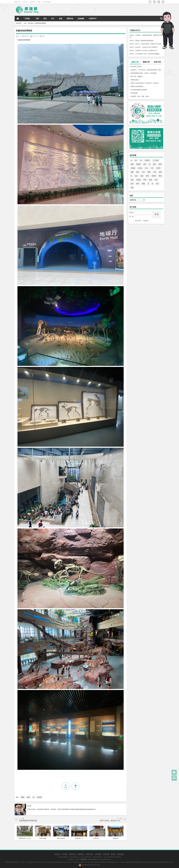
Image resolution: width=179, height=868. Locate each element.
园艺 (155, 164)
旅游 (138, 172)
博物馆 (138, 164)
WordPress (108, 859)
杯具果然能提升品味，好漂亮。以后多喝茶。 (144, 73)
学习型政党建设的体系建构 (139, 90)
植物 (149, 172)
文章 (37, 19)
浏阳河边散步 (135, 80)
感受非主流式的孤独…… (138, 86)
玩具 (136, 176)
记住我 (145, 221)
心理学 (158, 168)
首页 (18, 19)
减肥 (132, 164)
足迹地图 (81, 19)
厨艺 (145, 164)
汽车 (155, 172)
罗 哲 (29, 806)
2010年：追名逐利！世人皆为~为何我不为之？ (144, 51)
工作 (152, 168)
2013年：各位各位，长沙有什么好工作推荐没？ (144, 47)
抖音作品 (25, 2)
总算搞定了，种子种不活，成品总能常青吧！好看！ (146, 70)
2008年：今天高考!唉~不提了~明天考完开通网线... (145, 54)
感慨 (132, 172)
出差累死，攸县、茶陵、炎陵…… (141, 96)
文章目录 (106, 854)
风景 (132, 188)
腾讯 (160, 176)
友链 (61, 19)
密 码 (132, 216)
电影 (142, 176)
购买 (138, 184)
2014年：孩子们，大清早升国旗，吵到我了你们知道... (146, 44)
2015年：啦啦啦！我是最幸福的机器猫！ (142, 41)
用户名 (132, 213)
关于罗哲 (65, 854)
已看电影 (98, 854)
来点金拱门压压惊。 (137, 67)
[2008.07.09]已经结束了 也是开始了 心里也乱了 (145, 83)
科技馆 (39, 797)
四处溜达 (31, 23)
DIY (136, 160)
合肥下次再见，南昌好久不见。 (111, 821)
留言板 (113, 854)
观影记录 (17, 2)
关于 (53, 19)
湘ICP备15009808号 (12, 862)
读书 (132, 184)
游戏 (160, 172)
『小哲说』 (27, 19)
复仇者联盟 (134, 93)
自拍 (132, 180)
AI (131, 160)
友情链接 (81, 854)
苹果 (145, 180)
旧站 (39, 2)
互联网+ (147, 160)
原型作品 (70, 19)
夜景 (160, 164)
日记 (143, 172)
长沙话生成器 (47, 2)
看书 (147, 176)
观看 (150, 180)
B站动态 (33, 2)
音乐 (45, 19)
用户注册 (138, 221)
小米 (146, 168)
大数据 (133, 168)
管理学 (154, 176)
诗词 (156, 180)
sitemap (57, 854)
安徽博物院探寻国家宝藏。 (29, 821)
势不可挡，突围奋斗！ (137, 76)
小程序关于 (93, 19)
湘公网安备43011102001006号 (90, 865)
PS (141, 160)
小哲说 (140, 168)
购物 (143, 184)
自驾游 (138, 180)
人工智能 (156, 160)
